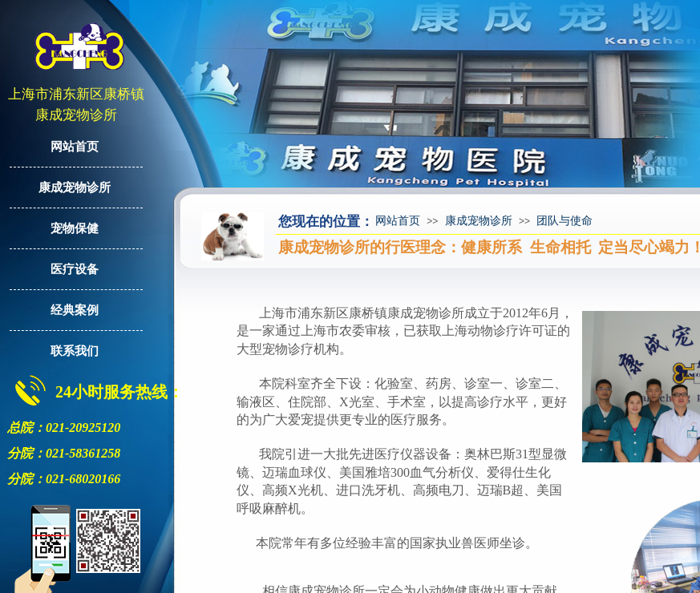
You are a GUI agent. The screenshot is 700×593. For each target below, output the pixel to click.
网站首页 (398, 221)
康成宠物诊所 (479, 221)
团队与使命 (564, 221)
